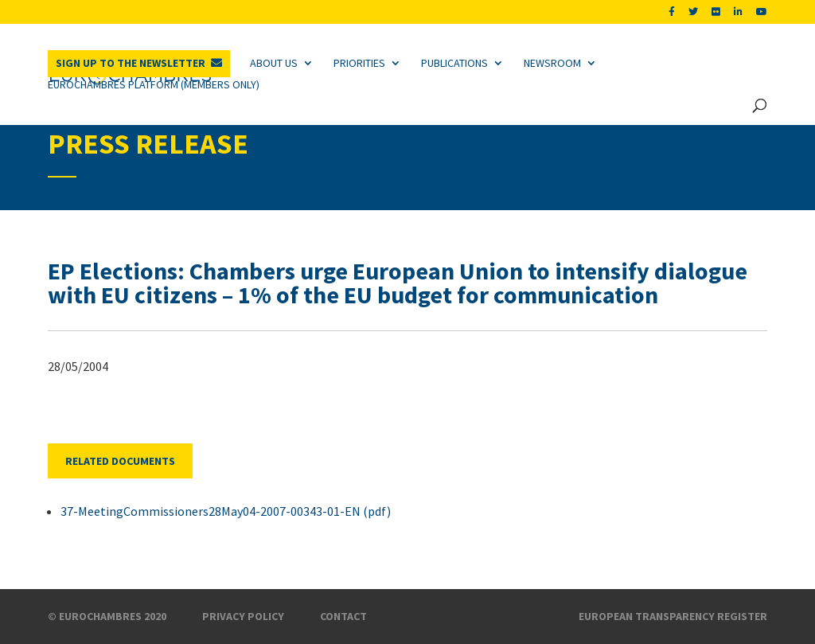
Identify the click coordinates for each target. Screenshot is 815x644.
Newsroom (552, 63)
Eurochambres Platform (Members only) (154, 84)
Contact (343, 616)
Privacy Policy (243, 616)
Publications (454, 63)
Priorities (359, 63)
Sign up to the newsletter (131, 63)
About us (274, 63)
